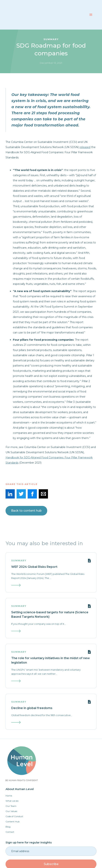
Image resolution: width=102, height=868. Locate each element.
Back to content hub (26, 511)
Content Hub (13, 822)
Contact (10, 832)
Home (9, 796)
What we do (12, 801)
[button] (91, 15)
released (85, 147)
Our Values (11, 811)
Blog (8, 827)
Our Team (11, 806)
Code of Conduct (14, 816)
